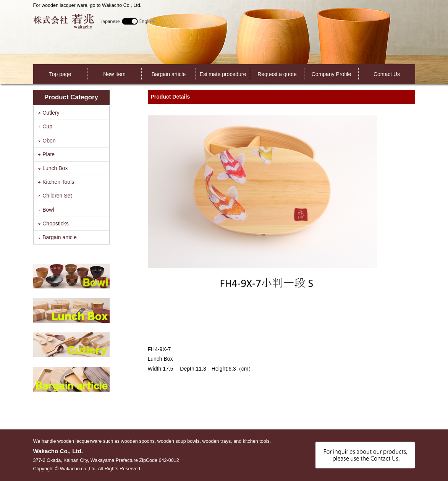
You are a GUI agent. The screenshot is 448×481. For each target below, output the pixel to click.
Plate (49, 154)
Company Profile (332, 74)
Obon (49, 141)
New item (114, 74)
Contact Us (387, 74)
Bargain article (169, 74)
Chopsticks (55, 223)
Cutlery (51, 113)
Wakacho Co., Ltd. (94, 21)
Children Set (57, 196)
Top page (60, 74)
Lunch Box (55, 168)
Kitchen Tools (58, 182)
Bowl (48, 210)
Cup (47, 126)
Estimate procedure (223, 74)
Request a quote (277, 74)
